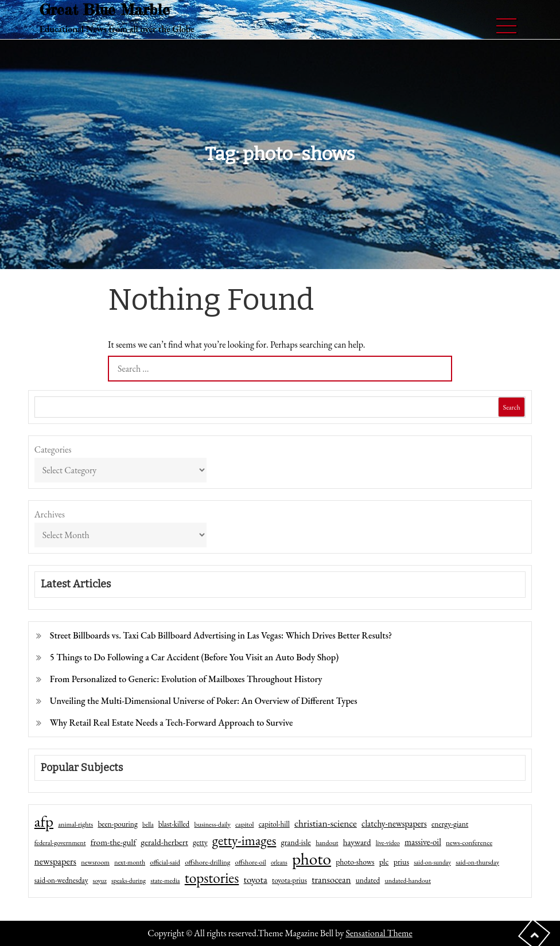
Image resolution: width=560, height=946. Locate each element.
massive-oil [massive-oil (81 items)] (423, 842)
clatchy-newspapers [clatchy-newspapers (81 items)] (394, 824)
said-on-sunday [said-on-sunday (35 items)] (432, 862)
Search (512, 407)
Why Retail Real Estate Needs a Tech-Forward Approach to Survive (172, 723)
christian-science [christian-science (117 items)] (326, 823)
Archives (50, 514)
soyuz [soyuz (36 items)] (100, 881)
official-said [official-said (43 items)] (165, 862)
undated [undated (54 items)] (368, 880)
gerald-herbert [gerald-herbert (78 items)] (164, 842)
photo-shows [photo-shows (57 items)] (355, 862)
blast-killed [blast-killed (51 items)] (174, 824)
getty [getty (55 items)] (200, 842)
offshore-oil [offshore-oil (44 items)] (251, 862)
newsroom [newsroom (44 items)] (95, 862)
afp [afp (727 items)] (44, 822)
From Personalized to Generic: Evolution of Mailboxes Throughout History (186, 679)
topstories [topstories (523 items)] (212, 878)
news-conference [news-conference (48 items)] (469, 842)
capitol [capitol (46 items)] (245, 824)
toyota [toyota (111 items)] (256, 879)
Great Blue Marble (105, 9)
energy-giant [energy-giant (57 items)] (450, 824)
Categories (53, 449)
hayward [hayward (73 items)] (357, 842)
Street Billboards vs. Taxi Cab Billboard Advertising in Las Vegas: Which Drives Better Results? (221, 635)
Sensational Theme (379, 933)
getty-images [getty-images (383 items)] (244, 840)
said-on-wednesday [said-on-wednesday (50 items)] (61, 880)
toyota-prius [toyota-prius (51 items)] (289, 880)
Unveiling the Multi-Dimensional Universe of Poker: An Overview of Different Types (204, 701)
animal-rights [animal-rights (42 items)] (75, 824)
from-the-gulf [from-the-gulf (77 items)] (113, 842)
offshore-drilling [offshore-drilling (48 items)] (207, 862)
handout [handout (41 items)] (327, 843)
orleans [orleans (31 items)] (279, 862)
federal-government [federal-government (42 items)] (60, 843)
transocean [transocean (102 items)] (331, 879)
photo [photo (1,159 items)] (312, 859)
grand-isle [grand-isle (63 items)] (296, 842)
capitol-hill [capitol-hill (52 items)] (274, 824)
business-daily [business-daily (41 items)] (213, 824)
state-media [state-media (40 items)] (165, 881)
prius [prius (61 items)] (401, 862)
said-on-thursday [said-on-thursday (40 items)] (477, 862)
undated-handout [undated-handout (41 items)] (408, 881)
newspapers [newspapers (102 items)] (55, 861)
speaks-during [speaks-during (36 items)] (129, 881)
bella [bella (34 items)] (148, 824)
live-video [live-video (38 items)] (388, 842)
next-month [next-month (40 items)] (130, 862)
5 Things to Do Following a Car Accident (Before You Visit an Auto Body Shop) (194, 657)
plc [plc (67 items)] (384, 861)
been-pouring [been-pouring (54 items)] (117, 824)
